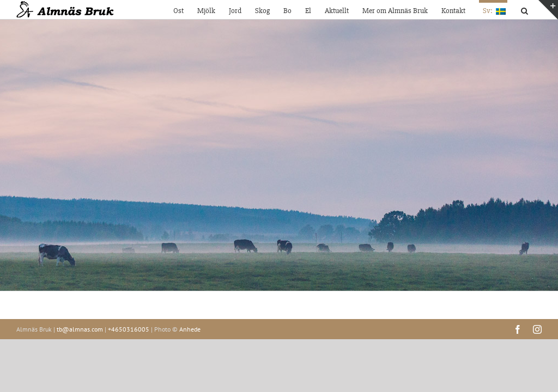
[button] (524, 10)
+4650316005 (129, 329)
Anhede (190, 329)
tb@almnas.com (80, 329)
